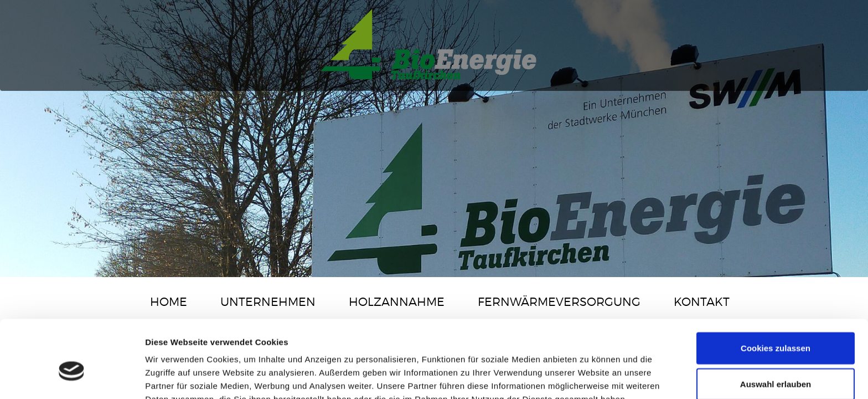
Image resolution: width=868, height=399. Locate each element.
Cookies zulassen (776, 290)
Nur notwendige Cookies (776, 363)
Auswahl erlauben (776, 327)
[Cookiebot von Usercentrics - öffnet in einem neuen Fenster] (72, 377)
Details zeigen (589, 377)
